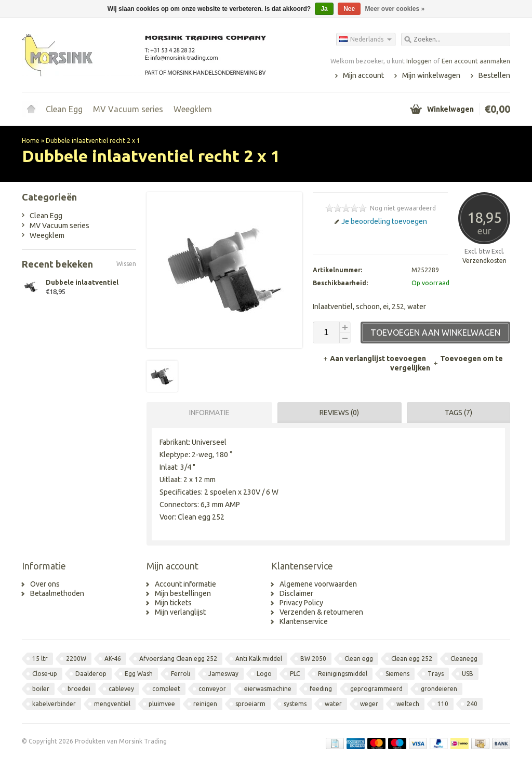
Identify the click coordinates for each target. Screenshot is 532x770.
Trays (436, 674)
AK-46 (113, 659)
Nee (349, 9)
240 (472, 704)
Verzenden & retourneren (321, 612)
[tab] (207, 413)
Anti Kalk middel (259, 659)
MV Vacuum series (128, 109)
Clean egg (359, 659)
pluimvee (162, 704)
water (333, 704)
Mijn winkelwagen (431, 75)
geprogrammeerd (376, 689)
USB (468, 674)
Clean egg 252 (412, 659)
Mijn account (363, 75)
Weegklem (193, 109)
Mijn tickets (173, 603)
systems (295, 704)
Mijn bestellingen (183, 593)
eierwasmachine (268, 689)
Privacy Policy (301, 603)
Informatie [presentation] (209, 413)
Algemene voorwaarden (318, 584)
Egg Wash (139, 674)
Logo (264, 674)
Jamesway (223, 674)
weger (369, 704)
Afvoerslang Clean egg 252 (178, 659)
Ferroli (181, 674)
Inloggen (419, 61)
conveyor (212, 689)
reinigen (205, 704)
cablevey (121, 689)
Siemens (397, 674)
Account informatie (185, 584)
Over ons (45, 584)
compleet (166, 689)
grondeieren (439, 689)
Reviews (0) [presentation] (339, 413)
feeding (321, 689)
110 (443, 704)
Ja (324, 9)
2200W (76, 659)
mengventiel (112, 704)
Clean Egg (64, 109)
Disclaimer (296, 593)
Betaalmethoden (57, 593)
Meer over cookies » (395, 9)
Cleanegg (464, 659)
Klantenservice (304, 621)
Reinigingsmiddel (343, 674)
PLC (295, 674)
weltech (408, 704)
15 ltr (40, 659)
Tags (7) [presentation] (458, 413)
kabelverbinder (54, 704)
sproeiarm (250, 704)
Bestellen (494, 75)
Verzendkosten (484, 261)
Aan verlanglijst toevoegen (375, 359)
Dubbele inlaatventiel (82, 282)
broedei (79, 689)
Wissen (126, 264)
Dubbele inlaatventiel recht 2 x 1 (93, 141)
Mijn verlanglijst (180, 612)
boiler (41, 689)
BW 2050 (313, 659)
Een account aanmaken (476, 61)
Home (31, 109)
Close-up (45, 674)
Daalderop (91, 674)
